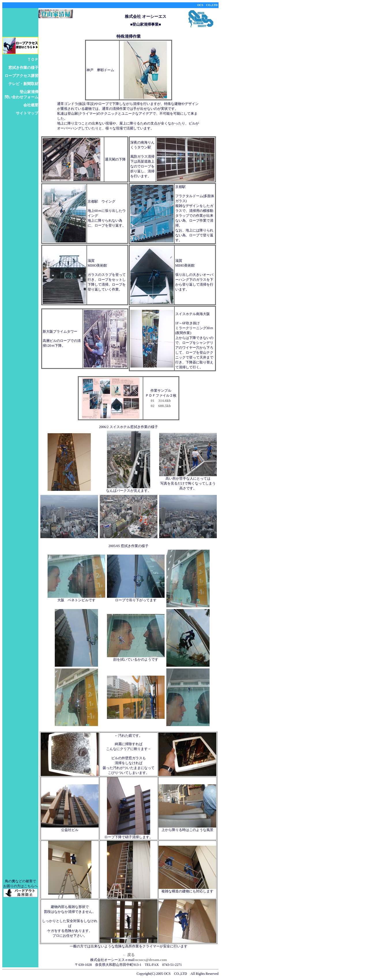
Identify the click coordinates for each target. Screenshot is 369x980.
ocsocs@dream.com (151, 960)
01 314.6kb (161, 401)
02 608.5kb (161, 406)
